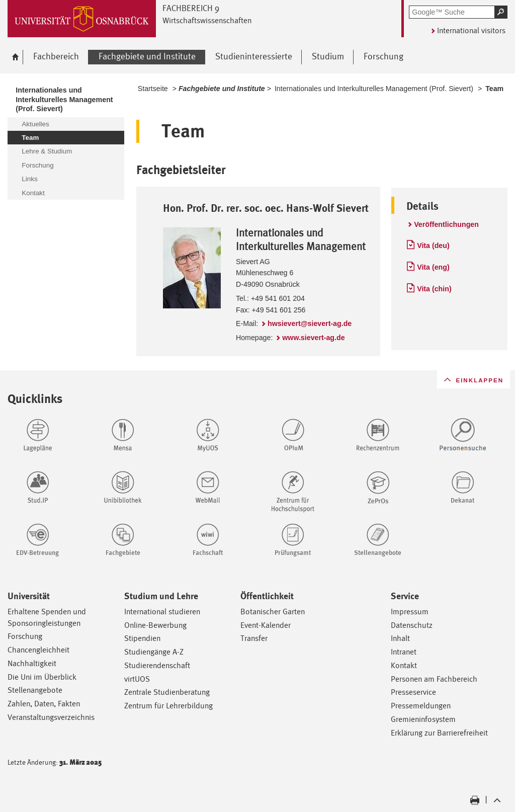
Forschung (25, 636)
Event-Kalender (266, 625)
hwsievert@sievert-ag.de (310, 323)
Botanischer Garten (273, 612)
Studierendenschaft (157, 665)
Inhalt (400, 638)
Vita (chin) (434, 289)
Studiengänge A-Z (154, 652)
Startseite (153, 89)
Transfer (254, 638)
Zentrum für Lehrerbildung (168, 706)
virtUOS (137, 679)
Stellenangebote (35, 690)
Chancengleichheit (38, 650)
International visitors (471, 30)
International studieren (162, 612)
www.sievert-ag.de (313, 338)
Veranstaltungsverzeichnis (51, 717)
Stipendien (142, 638)
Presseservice (413, 692)
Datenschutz (412, 625)
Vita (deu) (433, 246)
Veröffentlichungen (446, 224)
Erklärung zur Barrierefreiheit (439, 733)
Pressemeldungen (421, 706)
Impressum (410, 612)
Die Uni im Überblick (42, 677)
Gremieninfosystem (423, 719)
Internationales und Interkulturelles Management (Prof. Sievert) (374, 89)
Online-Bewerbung (155, 625)
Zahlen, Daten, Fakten (44, 704)
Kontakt (404, 665)
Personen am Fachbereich (434, 679)
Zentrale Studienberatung (167, 692)
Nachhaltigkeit (32, 663)
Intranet (404, 652)
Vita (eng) (433, 267)
